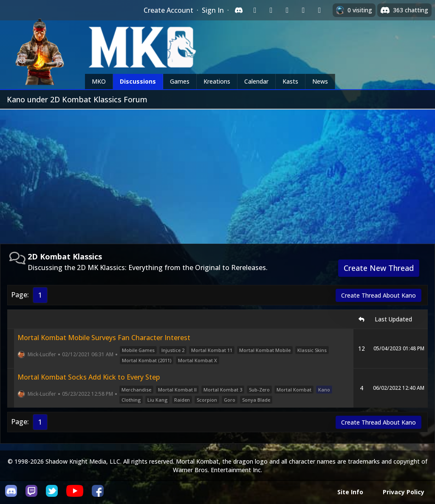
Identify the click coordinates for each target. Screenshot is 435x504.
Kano (324, 390)
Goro (230, 400)
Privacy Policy (404, 492)
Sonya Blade (256, 400)
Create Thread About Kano (379, 295)
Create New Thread (379, 268)
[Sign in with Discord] (239, 10)
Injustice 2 (173, 350)
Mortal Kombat (294, 390)
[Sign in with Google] (271, 10)
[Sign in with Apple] (303, 10)
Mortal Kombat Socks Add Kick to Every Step (89, 377)
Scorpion (207, 400)
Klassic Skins (312, 350)
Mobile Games (138, 350)
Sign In (213, 10)
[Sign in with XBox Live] (319, 10)
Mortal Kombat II (177, 390)
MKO (99, 81)
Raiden (182, 400)
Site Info (350, 492)
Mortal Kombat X (198, 360)
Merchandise (136, 390)
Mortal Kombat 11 (212, 350)
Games (180, 81)
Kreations (217, 81)
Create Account (168, 10)
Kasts (290, 81)
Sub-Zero (259, 390)
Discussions (138, 81)
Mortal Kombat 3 (223, 390)
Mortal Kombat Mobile (265, 350)
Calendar (256, 81)
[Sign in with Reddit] (287, 10)
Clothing (131, 400)
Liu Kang (157, 400)
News (320, 81)
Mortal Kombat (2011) (147, 360)
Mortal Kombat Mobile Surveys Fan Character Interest (104, 338)
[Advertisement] (217, 173)
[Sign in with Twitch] (255, 10)
